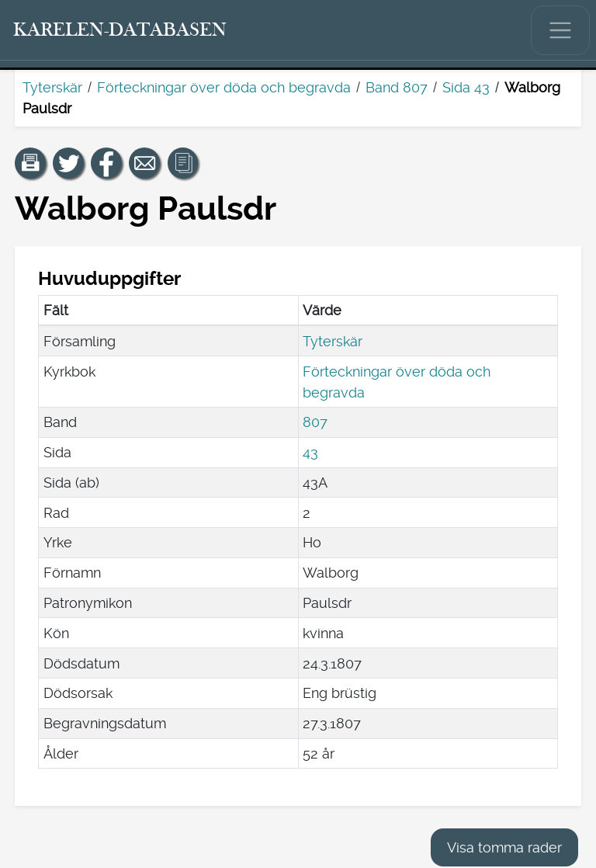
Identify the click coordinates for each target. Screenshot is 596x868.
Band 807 (397, 87)
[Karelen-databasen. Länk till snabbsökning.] (120, 30)
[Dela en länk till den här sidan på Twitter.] (68, 163)
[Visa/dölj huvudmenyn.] (560, 30)
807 (315, 422)
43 (310, 452)
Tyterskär (52, 87)
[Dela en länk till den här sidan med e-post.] (144, 163)
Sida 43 (466, 87)
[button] (30, 163)
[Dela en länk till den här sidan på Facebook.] (106, 163)
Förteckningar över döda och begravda (224, 87)
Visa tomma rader (504, 847)
